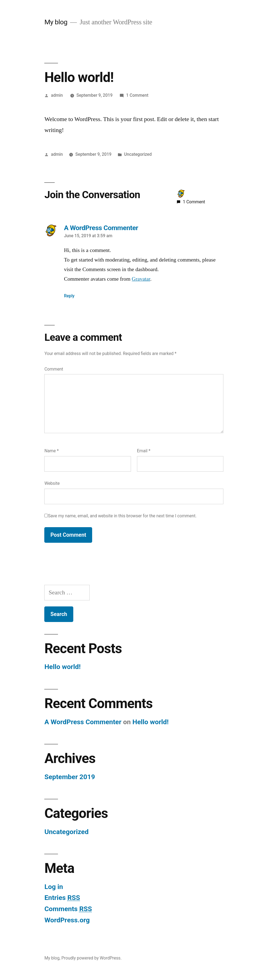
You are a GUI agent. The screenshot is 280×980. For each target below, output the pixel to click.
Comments (68, 909)
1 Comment (137, 95)
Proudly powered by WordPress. (92, 958)
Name (51, 451)
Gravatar (141, 279)
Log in (54, 887)
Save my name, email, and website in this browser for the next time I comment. (122, 516)
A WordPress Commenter (83, 722)
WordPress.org (67, 920)
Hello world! (62, 667)
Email (144, 451)
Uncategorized (138, 154)
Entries (62, 898)
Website (52, 483)
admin (57, 95)
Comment (54, 369)
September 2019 (70, 777)
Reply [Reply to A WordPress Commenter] (69, 296)
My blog (56, 22)
